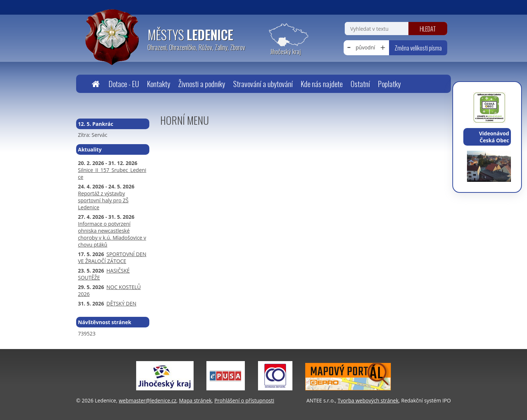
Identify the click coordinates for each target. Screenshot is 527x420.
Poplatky (389, 84)
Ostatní (360, 84)
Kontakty (159, 84)
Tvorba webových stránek (368, 400)
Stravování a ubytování (263, 84)
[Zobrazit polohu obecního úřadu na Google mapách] (285, 40)
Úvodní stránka (96, 84)
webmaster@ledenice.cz (147, 400)
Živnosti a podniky (202, 84)
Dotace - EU (124, 84)
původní (365, 47)
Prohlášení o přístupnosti (244, 400)
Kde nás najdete (322, 84)
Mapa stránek (195, 400)
